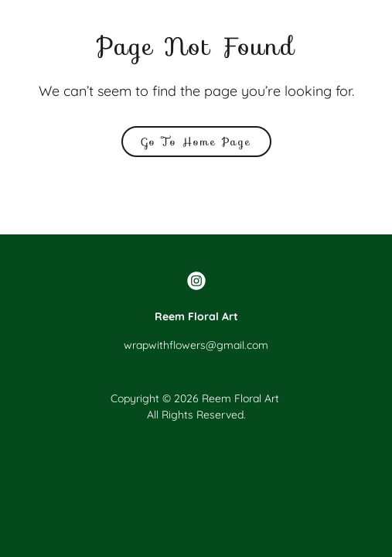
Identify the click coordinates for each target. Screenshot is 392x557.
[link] (196, 281)
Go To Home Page (196, 142)
